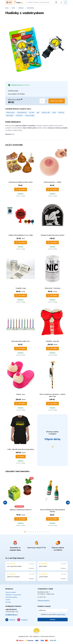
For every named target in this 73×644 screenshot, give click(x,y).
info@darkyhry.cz (12, 615)
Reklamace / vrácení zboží (13, 595)
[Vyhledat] (57, 2)
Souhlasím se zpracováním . (53, 614)
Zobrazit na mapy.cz (44, 600)
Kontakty (8, 602)
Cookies (8, 600)
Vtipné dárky (31, 8)
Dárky (13, 8)
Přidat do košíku (57, 101)
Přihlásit (53, 620)
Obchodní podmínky (11, 597)
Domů (7, 8)
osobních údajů (61, 614)
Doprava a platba (11, 592)
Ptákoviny (21, 8)
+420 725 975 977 (11, 610)
